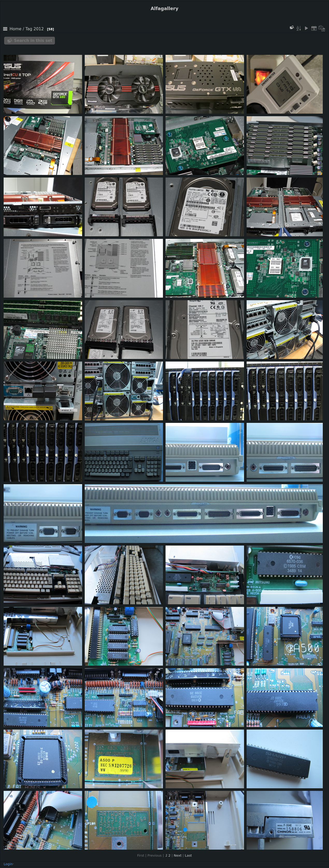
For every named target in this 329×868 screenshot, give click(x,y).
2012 (39, 29)
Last (188, 855)
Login (8, 864)
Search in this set (33, 41)
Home (16, 29)
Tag (29, 29)
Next (178, 855)
